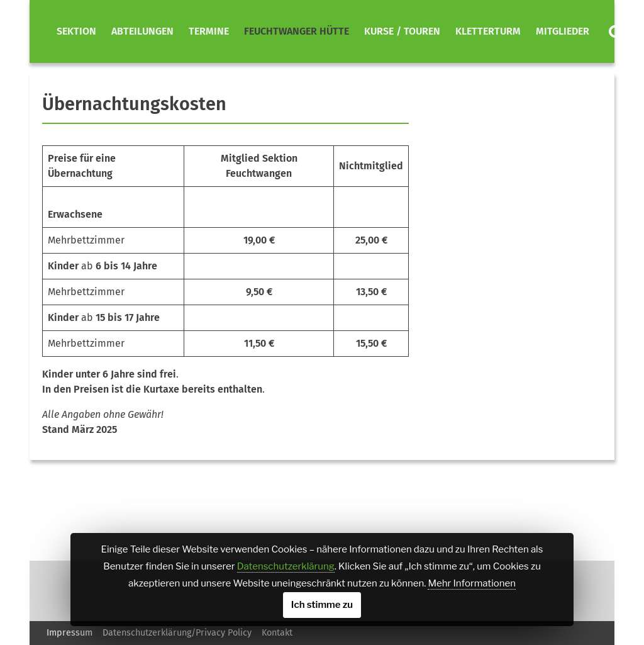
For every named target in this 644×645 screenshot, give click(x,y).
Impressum (69, 633)
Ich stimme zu (322, 605)
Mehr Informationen (471, 583)
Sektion (76, 31)
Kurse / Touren (402, 31)
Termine (209, 31)
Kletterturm (488, 31)
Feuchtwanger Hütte (297, 31)
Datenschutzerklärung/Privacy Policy (177, 633)
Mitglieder (563, 31)
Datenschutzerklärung (286, 566)
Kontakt (277, 633)
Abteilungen (142, 31)
